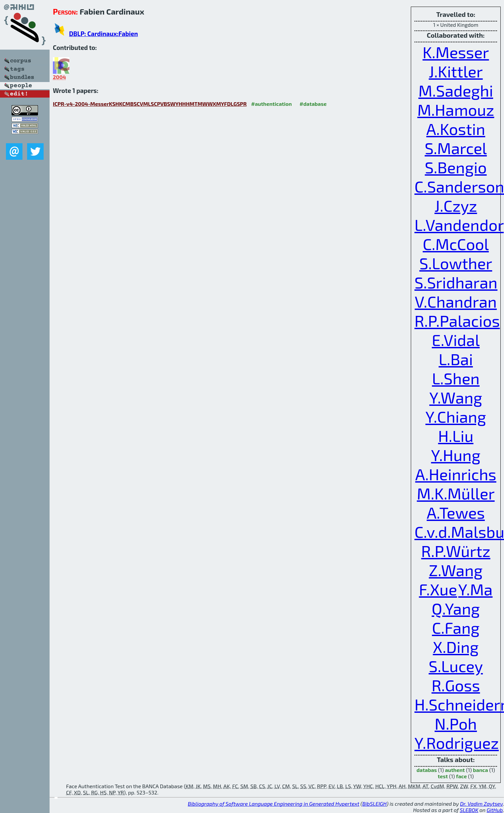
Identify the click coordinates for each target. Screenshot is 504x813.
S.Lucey (456, 666)
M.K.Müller (456, 493)
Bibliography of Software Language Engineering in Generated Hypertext (273, 804)
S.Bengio (456, 167)
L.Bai (456, 359)
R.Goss (456, 685)
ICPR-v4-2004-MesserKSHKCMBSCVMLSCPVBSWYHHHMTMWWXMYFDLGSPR (150, 104)
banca (481, 770)
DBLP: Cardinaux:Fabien (103, 34)
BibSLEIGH (374, 804)
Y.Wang (456, 397)
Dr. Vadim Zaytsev (481, 804)
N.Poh (456, 723)
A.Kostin (456, 129)
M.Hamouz (456, 109)
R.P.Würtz (456, 551)
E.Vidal (456, 340)
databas (426, 770)
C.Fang (456, 627)
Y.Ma (476, 589)
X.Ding (456, 647)
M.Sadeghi (456, 90)
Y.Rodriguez (457, 743)
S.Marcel (456, 148)
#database (313, 104)
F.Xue (438, 589)
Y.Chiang (456, 416)
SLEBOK (469, 810)
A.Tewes (456, 512)
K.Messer (456, 52)
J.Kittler (456, 71)
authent (455, 770)
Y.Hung (456, 455)
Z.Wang (456, 570)
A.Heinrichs (456, 474)
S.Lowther (456, 263)
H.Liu (456, 436)
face (462, 776)
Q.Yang (456, 608)
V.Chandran (456, 301)
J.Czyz (456, 205)
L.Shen (456, 378)
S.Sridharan (456, 282)
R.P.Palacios (457, 321)
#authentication (271, 104)
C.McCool (456, 244)
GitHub (495, 810)
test (443, 776)
